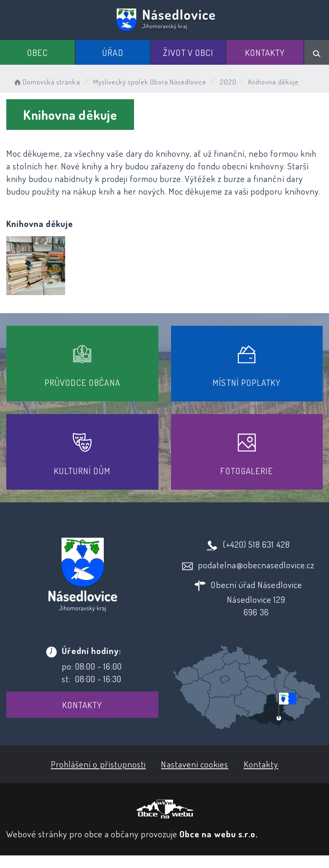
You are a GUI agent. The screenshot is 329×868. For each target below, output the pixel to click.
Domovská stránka (46, 82)
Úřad (113, 52)
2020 (228, 82)
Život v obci (188, 52)
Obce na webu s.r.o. (218, 834)
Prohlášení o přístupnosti (98, 764)
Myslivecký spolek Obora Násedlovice (150, 82)
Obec (37, 52)
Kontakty (265, 52)
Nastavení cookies (195, 764)
